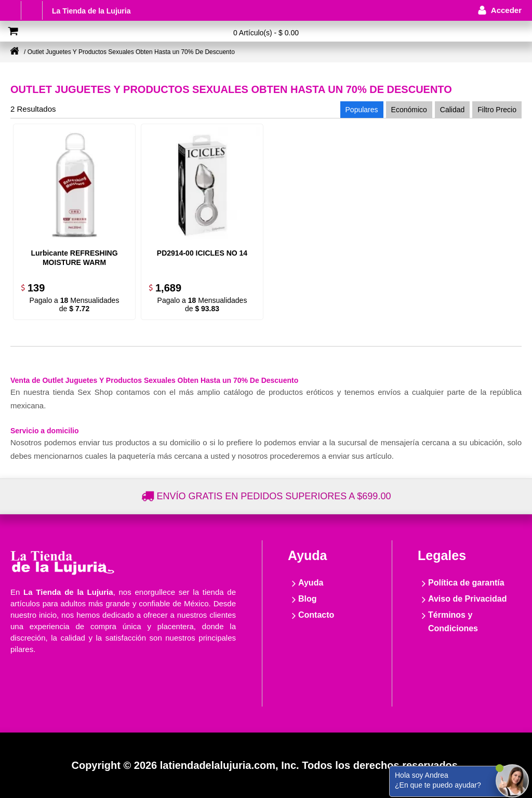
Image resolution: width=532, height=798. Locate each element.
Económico (409, 110)
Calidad (452, 110)
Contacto (316, 615)
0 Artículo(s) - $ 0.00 (266, 33)
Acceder (506, 10)
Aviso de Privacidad (467, 599)
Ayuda (311, 583)
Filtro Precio (497, 110)
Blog (308, 599)
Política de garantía (466, 583)
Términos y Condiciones (453, 622)
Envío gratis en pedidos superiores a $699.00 (274, 496)
